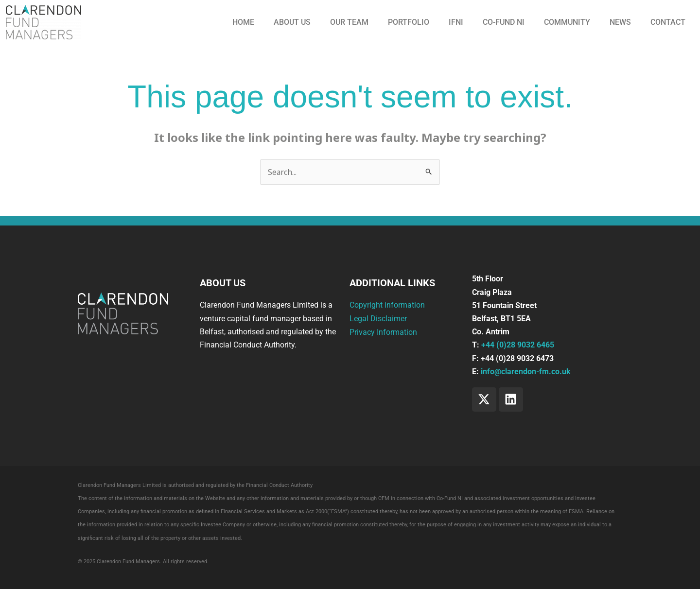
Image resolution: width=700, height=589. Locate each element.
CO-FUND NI (504, 22)
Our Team (349, 22)
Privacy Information (383, 332)
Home (243, 22)
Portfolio (409, 22)
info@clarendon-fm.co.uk (526, 372)
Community (567, 22)
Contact (668, 22)
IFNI (456, 22)
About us (292, 22)
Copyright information (387, 305)
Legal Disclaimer (378, 319)
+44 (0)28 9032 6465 (518, 345)
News (620, 22)
